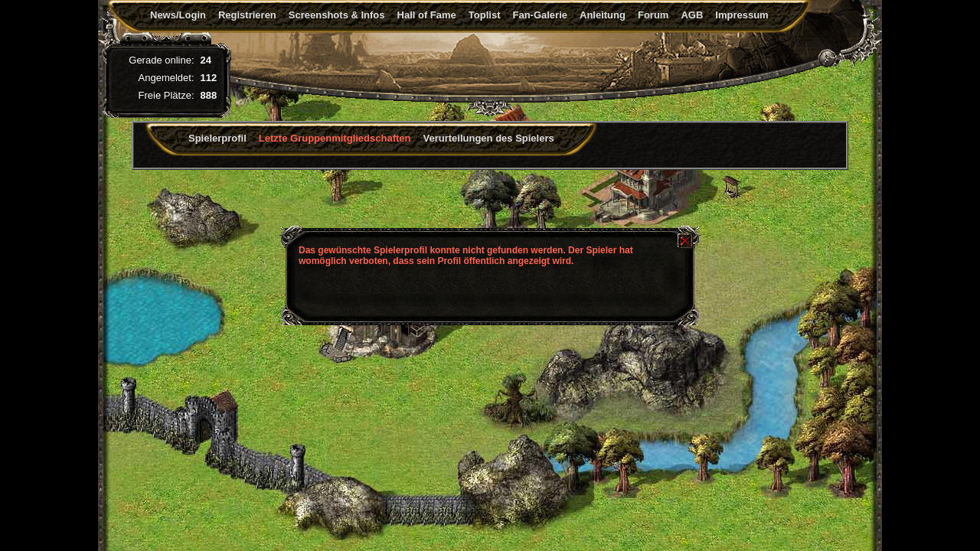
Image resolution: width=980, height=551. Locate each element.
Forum (653, 15)
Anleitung (603, 15)
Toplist (485, 15)
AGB (692, 15)
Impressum (742, 15)
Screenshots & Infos (337, 15)
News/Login (178, 15)
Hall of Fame (427, 15)
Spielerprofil (217, 138)
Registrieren (247, 15)
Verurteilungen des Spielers (489, 138)
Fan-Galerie (540, 15)
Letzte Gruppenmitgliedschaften (335, 138)
